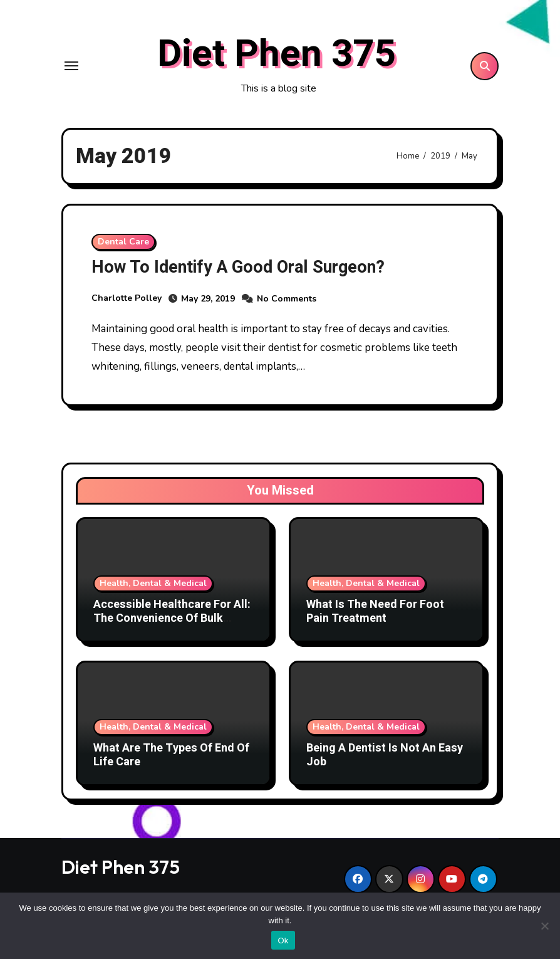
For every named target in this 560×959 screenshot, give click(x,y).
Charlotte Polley (127, 298)
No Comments (287, 299)
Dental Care (123, 242)
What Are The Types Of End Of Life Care (171, 755)
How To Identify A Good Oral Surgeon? (238, 267)
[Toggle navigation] (71, 66)
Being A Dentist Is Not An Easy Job (385, 755)
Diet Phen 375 (276, 54)
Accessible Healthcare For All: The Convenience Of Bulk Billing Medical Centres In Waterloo (172, 625)
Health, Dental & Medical (153, 583)
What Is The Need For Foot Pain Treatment (375, 611)
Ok (283, 941)
